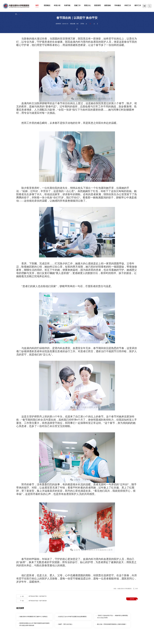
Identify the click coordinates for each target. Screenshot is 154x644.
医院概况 (47, 5)
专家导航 (67, 5)
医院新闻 (25, 14)
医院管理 (97, 5)
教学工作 (138, 5)
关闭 (136, 589)
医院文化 (87, 5)
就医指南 (107, 5)
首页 (37, 5)
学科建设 (118, 5)
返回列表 (133, 599)
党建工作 (77, 5)
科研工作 (128, 5)
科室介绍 (57, 5)
